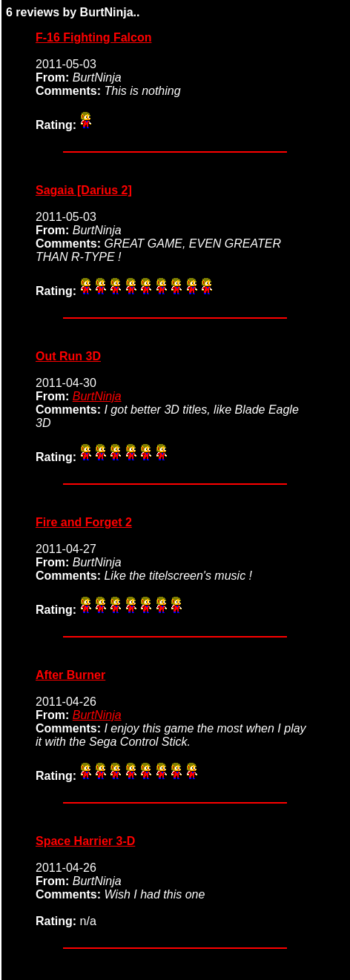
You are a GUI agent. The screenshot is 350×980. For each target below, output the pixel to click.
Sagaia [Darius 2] (84, 190)
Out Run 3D (68, 356)
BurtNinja (97, 396)
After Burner (70, 675)
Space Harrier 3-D (85, 841)
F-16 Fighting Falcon (93, 37)
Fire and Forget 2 (84, 522)
